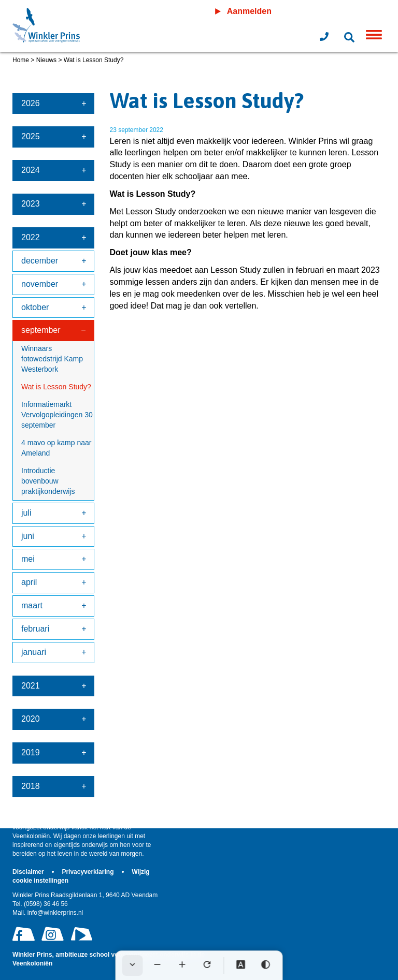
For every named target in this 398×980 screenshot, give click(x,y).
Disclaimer (29, 872)
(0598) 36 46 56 (40, 904)
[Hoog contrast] (266, 966)
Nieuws (46, 60)
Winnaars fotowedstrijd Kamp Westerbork (52, 359)
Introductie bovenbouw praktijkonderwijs (48, 481)
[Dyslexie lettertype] (241, 966)
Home (21, 60)
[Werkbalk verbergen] (133, 966)
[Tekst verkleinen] (158, 966)
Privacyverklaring (88, 872)
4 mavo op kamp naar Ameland (56, 448)
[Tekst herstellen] (207, 966)
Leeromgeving (340, 11)
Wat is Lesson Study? (56, 387)
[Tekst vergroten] (182, 966)
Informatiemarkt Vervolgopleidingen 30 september (57, 415)
